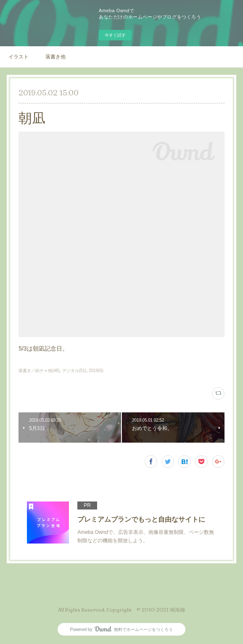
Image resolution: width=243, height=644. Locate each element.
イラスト (18, 57)
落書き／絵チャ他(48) (39, 371)
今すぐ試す (115, 35)
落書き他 (55, 57)
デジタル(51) (74, 371)
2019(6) (96, 371)
